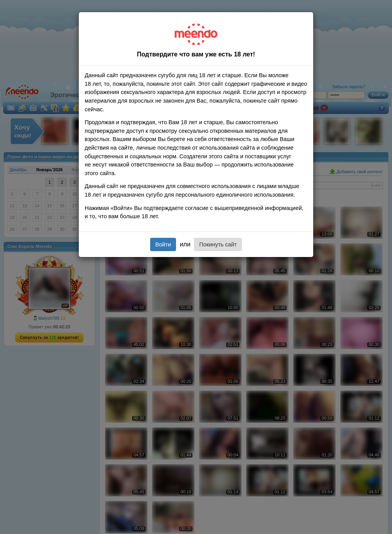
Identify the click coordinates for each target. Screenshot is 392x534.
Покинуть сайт (218, 244)
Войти (163, 244)
